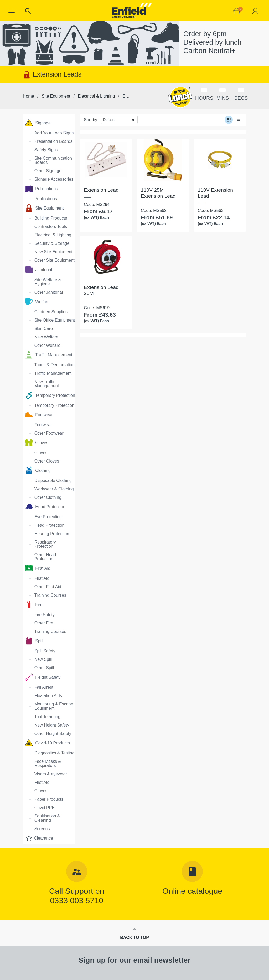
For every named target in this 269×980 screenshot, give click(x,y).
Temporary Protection (50, 395)
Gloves (37, 443)
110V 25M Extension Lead (158, 193)
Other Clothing (48, 497)
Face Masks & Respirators (48, 763)
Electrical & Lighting (53, 235)
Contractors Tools (51, 227)
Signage (38, 123)
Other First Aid (48, 587)
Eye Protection (48, 517)
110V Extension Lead (215, 193)
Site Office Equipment (55, 320)
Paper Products (49, 799)
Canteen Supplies (51, 312)
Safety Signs (46, 150)
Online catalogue (192, 891)
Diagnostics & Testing (55, 753)
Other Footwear (49, 433)
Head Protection (45, 507)
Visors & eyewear (51, 774)
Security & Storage (52, 243)
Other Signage (48, 171)
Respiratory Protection (45, 544)
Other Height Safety (53, 733)
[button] (12, 11)
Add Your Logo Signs (54, 133)
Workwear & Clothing (54, 489)
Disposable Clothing (53, 481)
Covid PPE (45, 808)
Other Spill (44, 668)
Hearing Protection (52, 534)
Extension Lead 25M (101, 290)
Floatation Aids (48, 696)
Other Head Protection (45, 557)
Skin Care (44, 329)
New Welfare (46, 337)
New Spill (43, 659)
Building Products (51, 218)
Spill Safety (45, 651)
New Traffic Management (47, 384)
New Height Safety (52, 725)
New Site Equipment (53, 252)
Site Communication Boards (53, 160)
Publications (42, 189)
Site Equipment (44, 208)
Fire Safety (45, 615)
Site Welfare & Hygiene (48, 282)
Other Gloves (47, 461)
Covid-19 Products (47, 743)
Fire (34, 605)
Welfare (37, 302)
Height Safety (43, 677)
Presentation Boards (53, 141)
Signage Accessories (54, 179)
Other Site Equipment (55, 260)
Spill (34, 641)
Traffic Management (49, 355)
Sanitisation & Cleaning (47, 818)
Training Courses (50, 595)
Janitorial (38, 270)
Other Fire (44, 623)
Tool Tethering (47, 717)
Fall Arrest (44, 687)
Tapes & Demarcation (55, 365)
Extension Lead (101, 190)
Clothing (38, 470)
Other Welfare (47, 345)
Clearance (39, 838)
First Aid (38, 568)
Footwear (39, 415)
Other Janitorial (49, 292)
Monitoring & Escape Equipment (54, 706)
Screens (42, 829)
